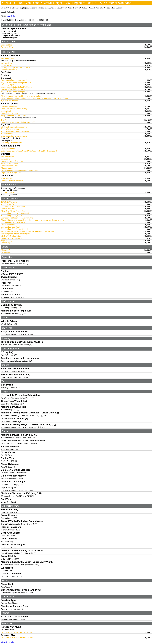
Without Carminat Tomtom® (12, 181)
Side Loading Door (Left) (11, 227)
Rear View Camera (8, 58)
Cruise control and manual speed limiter (16, 80)
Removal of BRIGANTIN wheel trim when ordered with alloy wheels (28, 231)
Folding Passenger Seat (10, 129)
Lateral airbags (7, 65)
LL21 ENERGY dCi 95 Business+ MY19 (17, 638)
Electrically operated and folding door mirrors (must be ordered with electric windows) (34, 98)
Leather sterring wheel (10, 166)
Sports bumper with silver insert (13, 222)
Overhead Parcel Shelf (10, 106)
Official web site (7, 642)
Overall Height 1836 (11, 33)
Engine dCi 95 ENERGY (13, 36)
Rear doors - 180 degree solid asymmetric (17, 218)
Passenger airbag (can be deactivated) (15, 68)
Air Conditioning (8, 157)
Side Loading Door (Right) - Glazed (15, 213)
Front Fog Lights (7, 85)
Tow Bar (4, 120)
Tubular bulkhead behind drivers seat (15, 131)
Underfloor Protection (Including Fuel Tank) (18, 122)
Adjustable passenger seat (11, 173)
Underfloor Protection (9, 113)
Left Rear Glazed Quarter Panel (13, 206)
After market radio (8, 149)
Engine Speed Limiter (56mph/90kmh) (16, 82)
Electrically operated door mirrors (14, 127)
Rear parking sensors (9, 70)
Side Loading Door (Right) (11, 216)
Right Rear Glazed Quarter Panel (14, 211)
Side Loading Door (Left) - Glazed (14, 229)
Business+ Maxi (7, 47)
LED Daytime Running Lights (13, 238)
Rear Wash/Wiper (8, 209)
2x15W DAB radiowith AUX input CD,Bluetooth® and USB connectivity (29, 151)
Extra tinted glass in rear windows (14, 136)
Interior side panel (10, 38)
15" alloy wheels (7, 204)
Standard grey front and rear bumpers (15, 234)
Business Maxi (7, 45)
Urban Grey (5, 243)
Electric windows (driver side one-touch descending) (21, 96)
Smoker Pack (6, 111)
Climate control (7, 168)
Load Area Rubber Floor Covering (14, 109)
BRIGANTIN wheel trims (11, 236)
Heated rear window (9, 225)
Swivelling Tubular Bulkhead (12, 143)
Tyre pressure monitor (9, 101)
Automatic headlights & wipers (13, 89)
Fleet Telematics (7, 178)
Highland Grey (7, 241)
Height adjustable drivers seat (12, 161)
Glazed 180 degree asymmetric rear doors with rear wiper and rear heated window (32, 220)
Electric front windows (10, 164)
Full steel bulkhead (8, 192)
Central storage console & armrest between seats (20, 170)
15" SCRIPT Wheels (9, 202)
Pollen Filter (6, 159)
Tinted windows (7, 134)
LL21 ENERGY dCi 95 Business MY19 (16, 632)
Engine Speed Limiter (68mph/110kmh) (16, 92)
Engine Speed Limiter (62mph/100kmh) (16, 87)
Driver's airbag (7, 63)
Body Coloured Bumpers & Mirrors (15, 116)
